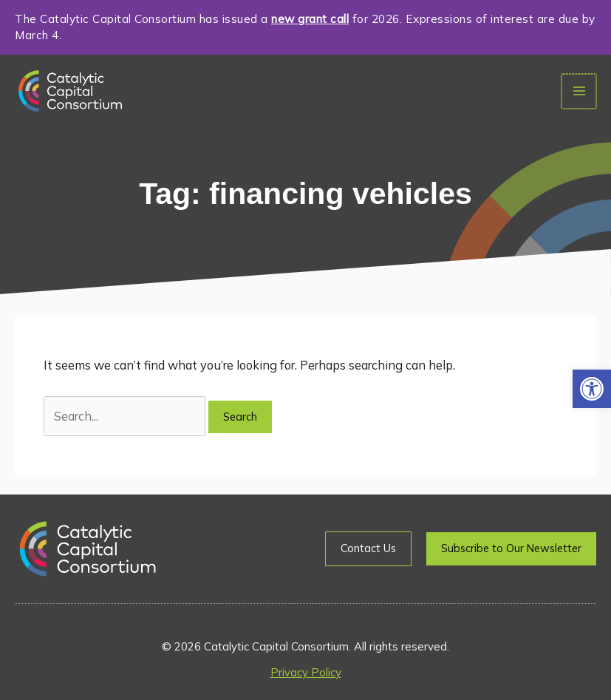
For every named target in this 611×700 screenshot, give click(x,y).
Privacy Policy (306, 672)
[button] (592, 389)
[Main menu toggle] (580, 91)
